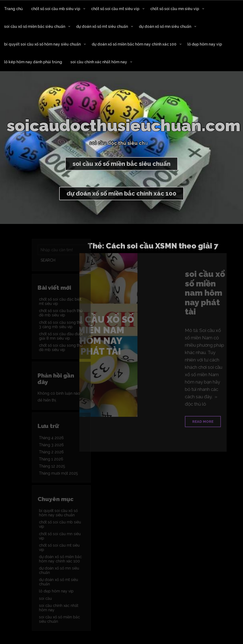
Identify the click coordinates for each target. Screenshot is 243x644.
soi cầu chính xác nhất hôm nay (99, 62)
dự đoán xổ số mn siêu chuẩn (165, 26)
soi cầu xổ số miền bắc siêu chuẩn (35, 26)
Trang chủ (13, 9)
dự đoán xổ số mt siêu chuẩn (102, 26)
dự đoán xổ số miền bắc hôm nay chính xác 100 (134, 44)
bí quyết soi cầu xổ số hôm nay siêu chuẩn (42, 44)
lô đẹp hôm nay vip (205, 44)
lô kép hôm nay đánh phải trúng (33, 62)
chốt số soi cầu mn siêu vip (175, 9)
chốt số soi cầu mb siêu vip (56, 9)
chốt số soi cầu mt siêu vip (115, 9)
